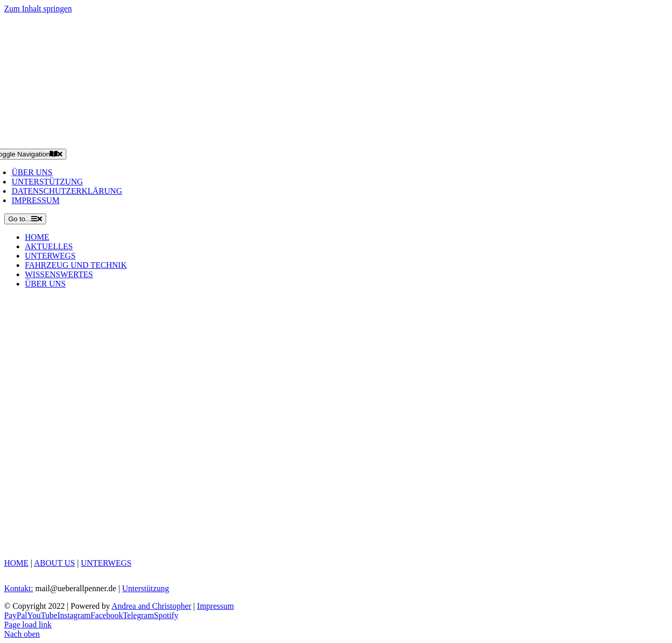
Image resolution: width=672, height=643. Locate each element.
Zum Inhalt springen (38, 9)
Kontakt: (19, 588)
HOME (16, 563)
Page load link (28, 625)
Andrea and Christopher (151, 606)
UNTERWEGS (106, 563)
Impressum (215, 606)
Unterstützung (146, 588)
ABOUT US (54, 563)
